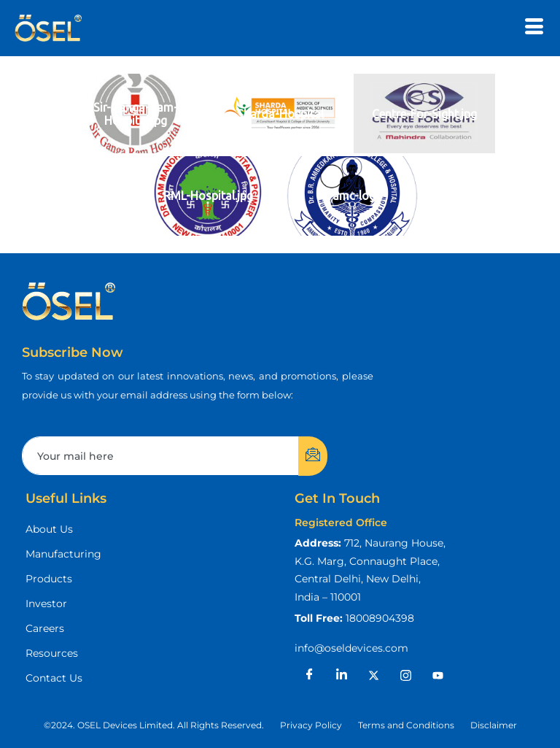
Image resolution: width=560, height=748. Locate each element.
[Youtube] (437, 675)
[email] (161, 456)
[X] (373, 675)
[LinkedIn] (341, 675)
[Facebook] (309, 675)
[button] (154, 725)
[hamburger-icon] (534, 28)
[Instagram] (405, 675)
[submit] (313, 456)
